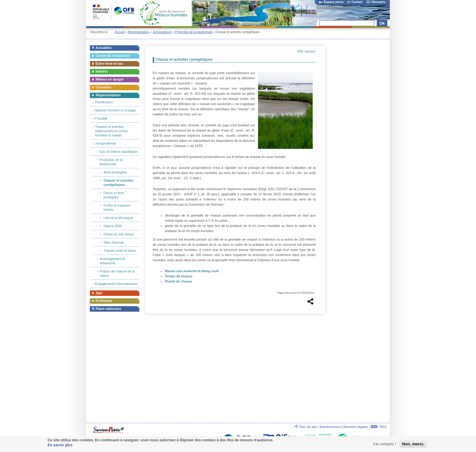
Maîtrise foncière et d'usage (116, 110)
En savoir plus (60, 445)
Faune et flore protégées (114, 195)
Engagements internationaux (116, 284)
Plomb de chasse (178, 281)
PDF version (306, 51)
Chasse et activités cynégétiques (119, 183)
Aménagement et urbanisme (112, 261)
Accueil (120, 32)
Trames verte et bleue (120, 251)
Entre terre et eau (109, 63)
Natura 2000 (113, 226)
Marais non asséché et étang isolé (192, 271)
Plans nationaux (108, 309)
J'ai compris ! (384, 444)
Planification (104, 102)
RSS (379, 427)
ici (200, 114)
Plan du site (308, 427)
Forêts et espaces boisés (117, 207)
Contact (355, 2)
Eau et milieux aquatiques (119, 152)
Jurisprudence (162, 32)
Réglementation (138, 32)
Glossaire (376, 2)
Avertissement (330, 427)
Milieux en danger (110, 79)
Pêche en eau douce (119, 234)
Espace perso (331, 2)
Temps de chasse (179, 276)
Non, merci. (413, 444)
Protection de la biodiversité (194, 32)
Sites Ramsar (114, 242)
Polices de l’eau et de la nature (117, 273)
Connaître (103, 87)
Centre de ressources (113, 56)
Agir (99, 293)
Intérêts (102, 71)
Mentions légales (356, 427)
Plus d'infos (84, 445)
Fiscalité (101, 118)
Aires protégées (115, 172)
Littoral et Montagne (118, 218)
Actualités (104, 48)
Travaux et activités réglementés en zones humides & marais (111, 131)
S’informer (104, 301)
